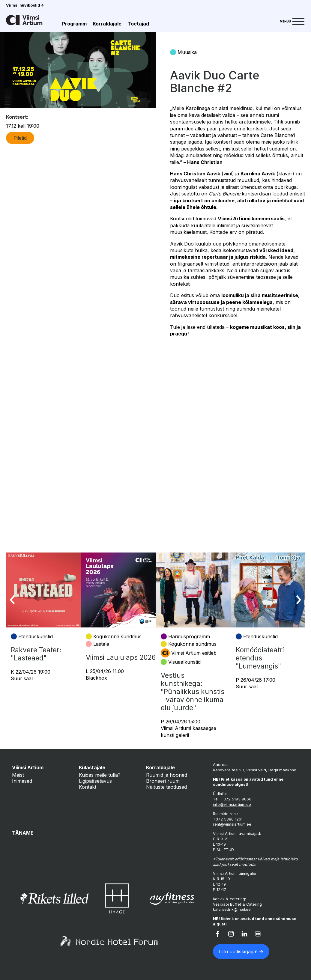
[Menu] (292, 21)
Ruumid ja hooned (167, 775)
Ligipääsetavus (95, 781)
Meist (18, 775)
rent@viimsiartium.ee (232, 824)
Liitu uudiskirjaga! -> (241, 952)
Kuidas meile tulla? (100, 775)
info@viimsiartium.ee (232, 804)
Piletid (20, 138)
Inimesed (22, 781)
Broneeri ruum (163, 781)
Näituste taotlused (166, 787)
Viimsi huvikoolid (25, 5)
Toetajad (138, 24)
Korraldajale (107, 24)
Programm (74, 24)
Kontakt (88, 787)
